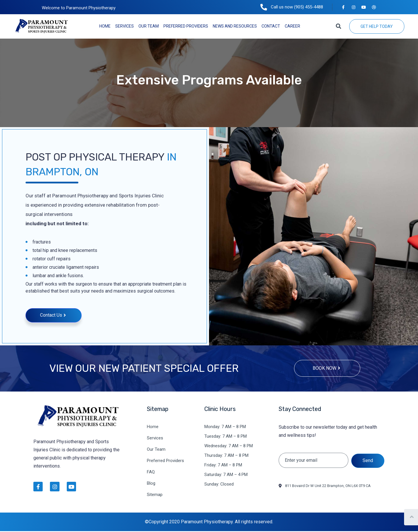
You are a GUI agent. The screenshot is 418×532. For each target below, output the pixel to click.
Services (125, 26)
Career (292, 26)
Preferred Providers (186, 26)
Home (105, 26)
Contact (271, 26)
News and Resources (235, 26)
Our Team (149, 26)
